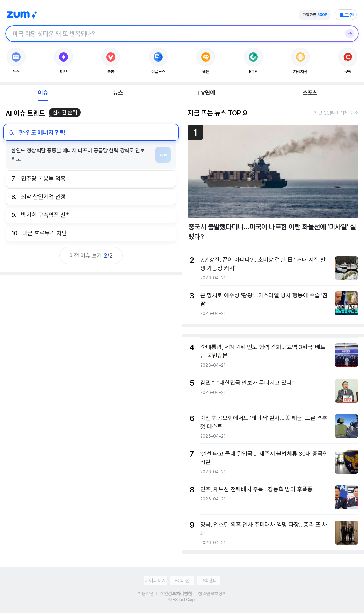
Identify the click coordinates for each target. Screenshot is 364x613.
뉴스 (118, 93)
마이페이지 (156, 580)
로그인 (347, 15)
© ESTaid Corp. (182, 600)
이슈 (43, 93)
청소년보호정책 (212, 593)
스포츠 (310, 93)
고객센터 (209, 580)
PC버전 (182, 580)
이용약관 (146, 593)
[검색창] (173, 34)
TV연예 (206, 93)
